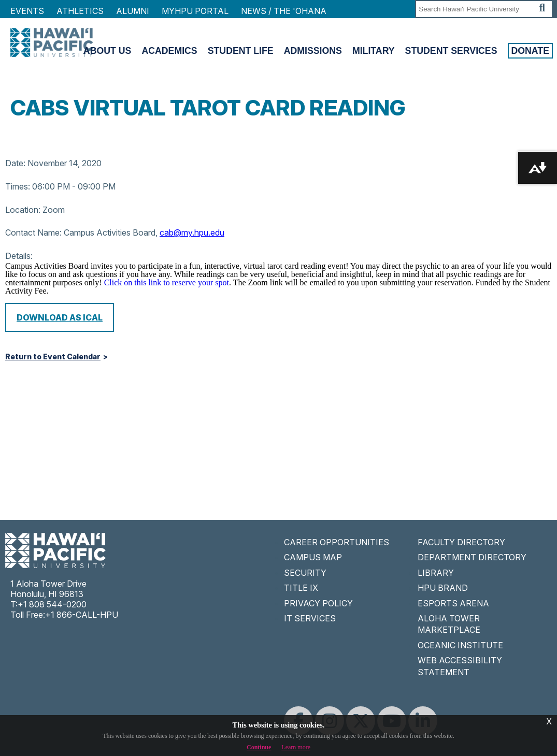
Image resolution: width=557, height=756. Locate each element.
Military (374, 51)
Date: (15, 163)
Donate (531, 51)
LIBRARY (436, 573)
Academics (169, 51)
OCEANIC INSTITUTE (460, 645)
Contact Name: (33, 232)
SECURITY (305, 573)
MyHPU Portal (195, 11)
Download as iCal (60, 317)
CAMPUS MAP (313, 557)
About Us (108, 51)
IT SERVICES (310, 618)
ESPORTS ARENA (453, 603)
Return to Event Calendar (53, 357)
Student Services (451, 51)
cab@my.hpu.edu (192, 232)
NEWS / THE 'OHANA (284, 11)
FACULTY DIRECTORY (461, 542)
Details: (19, 256)
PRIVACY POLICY (318, 603)
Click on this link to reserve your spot (167, 282)
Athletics (80, 11)
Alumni (133, 11)
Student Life (241, 51)
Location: (23, 210)
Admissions (313, 51)
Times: (18, 186)
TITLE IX (301, 588)
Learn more (296, 747)
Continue (259, 747)
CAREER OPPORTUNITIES (337, 542)
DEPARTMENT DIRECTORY (472, 557)
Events (27, 11)
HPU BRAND (443, 588)
